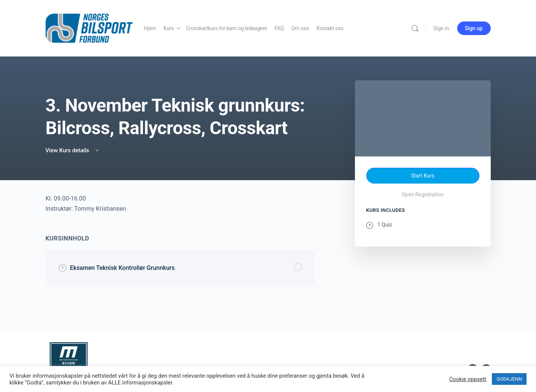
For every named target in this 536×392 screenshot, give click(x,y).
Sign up (474, 28)
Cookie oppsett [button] (468, 379)
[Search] (415, 28)
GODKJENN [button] (509, 379)
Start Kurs (423, 176)
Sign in (441, 28)
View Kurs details (73, 150)
